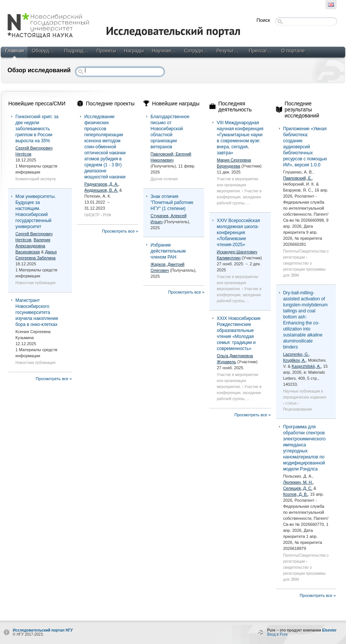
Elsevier (329, 630)
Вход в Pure (277, 634)
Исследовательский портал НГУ (43, 630)
